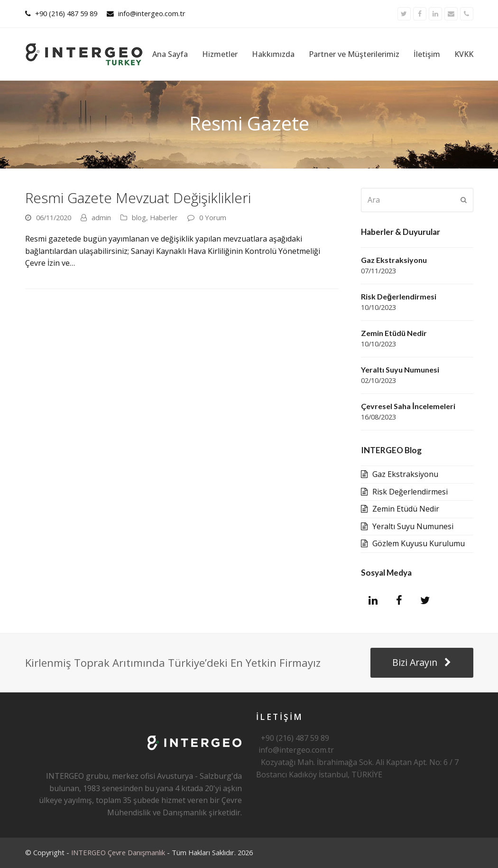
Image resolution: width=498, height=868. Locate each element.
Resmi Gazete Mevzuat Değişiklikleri (138, 198)
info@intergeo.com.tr (152, 13)
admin (101, 217)
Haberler (164, 217)
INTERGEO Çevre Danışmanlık (118, 852)
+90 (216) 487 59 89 (66, 13)
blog (139, 217)
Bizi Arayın (422, 662)
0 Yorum (213, 217)
